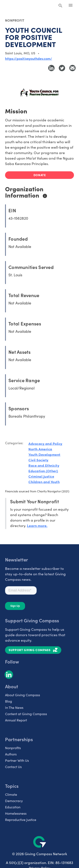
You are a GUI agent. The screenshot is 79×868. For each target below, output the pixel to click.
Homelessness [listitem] (16, 813)
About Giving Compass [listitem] (23, 695)
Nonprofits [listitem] (13, 748)
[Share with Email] (72, 68)
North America (40, 449)
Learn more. (37, 525)
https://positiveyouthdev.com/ (29, 58)
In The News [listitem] (14, 707)
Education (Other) (43, 471)
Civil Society (38, 460)
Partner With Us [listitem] (17, 760)
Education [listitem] (13, 807)
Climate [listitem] (11, 794)
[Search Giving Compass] (60, 6)
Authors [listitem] (11, 754)
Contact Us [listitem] (13, 767)
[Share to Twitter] (62, 68)
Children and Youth (44, 482)
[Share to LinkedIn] (51, 68)
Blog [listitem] (9, 701)
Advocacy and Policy (45, 443)
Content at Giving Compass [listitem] (26, 714)
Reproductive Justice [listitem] (21, 819)
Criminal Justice (41, 476)
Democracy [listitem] (14, 801)
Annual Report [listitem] (16, 720)
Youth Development (44, 454)
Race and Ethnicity (44, 465)
